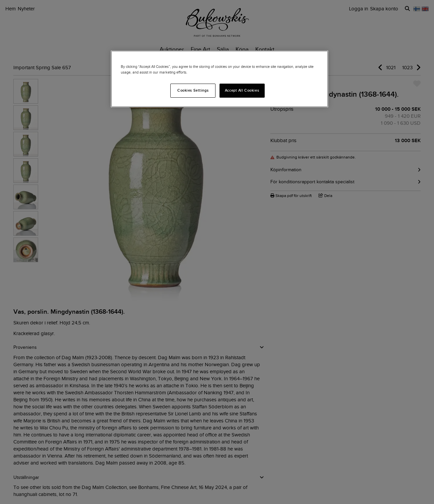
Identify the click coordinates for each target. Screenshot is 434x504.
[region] (220, 79)
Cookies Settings (193, 90)
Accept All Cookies (242, 90)
